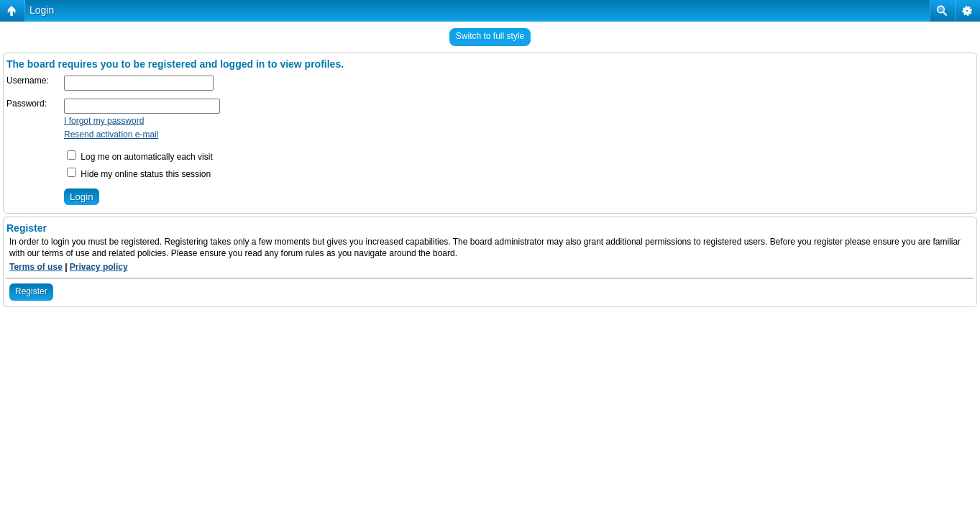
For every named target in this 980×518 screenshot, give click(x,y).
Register (31, 291)
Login (42, 10)
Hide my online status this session (139, 174)
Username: (28, 81)
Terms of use (36, 267)
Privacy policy (99, 267)
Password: (27, 104)
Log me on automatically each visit (140, 157)
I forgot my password (104, 121)
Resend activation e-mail (111, 135)
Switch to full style (490, 36)
